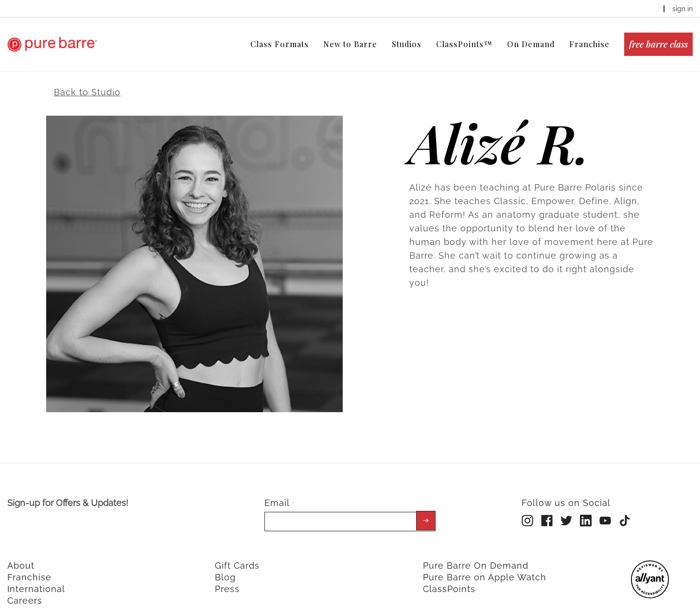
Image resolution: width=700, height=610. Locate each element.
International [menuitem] (36, 579)
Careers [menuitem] (25, 591)
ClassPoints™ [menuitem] (464, 44)
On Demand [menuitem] (531, 44)
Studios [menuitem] (407, 44)
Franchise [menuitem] (589, 44)
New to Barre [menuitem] (350, 44)
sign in (682, 9)
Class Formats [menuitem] (280, 44)
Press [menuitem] (227, 579)
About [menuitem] (21, 556)
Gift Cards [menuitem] (237, 556)
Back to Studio (87, 82)
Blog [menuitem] (225, 567)
